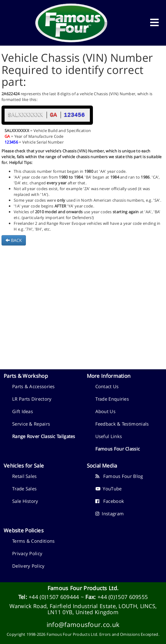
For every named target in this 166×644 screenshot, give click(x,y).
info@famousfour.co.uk (83, 624)
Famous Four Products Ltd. (83, 588)
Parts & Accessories (34, 386)
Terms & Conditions (33, 541)
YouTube (109, 489)
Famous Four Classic (118, 449)
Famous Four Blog (119, 476)
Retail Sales (25, 476)
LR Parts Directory (32, 399)
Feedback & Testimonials (122, 424)
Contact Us (107, 386)
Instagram (110, 513)
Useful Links (109, 436)
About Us (105, 411)
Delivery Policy (28, 566)
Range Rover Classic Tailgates (44, 436)
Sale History (25, 501)
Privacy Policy (27, 553)
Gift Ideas (23, 411)
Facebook (110, 501)
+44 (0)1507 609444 (54, 597)
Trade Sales (24, 489)
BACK (14, 240)
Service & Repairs (31, 424)
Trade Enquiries (112, 399)
